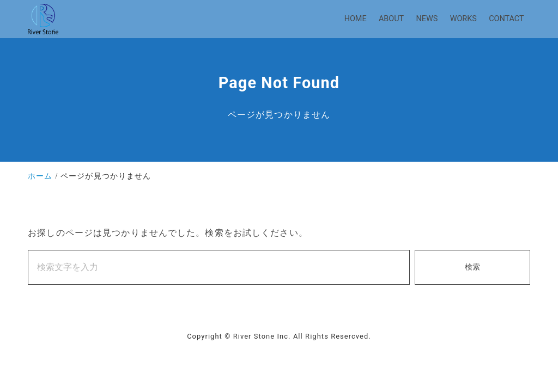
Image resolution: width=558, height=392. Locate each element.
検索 (472, 267)
